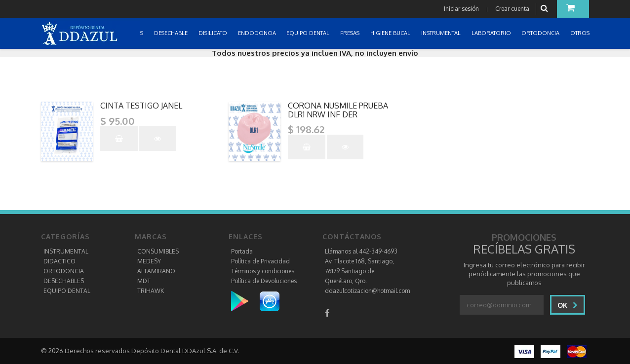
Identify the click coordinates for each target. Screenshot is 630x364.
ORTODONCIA (64, 271)
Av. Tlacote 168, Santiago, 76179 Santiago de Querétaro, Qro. (359, 271)
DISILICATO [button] (214, 33)
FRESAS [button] (351, 33)
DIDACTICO (59, 261)
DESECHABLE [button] (172, 33)
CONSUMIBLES (158, 251)
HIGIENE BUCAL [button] (391, 33)
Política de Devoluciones (264, 281)
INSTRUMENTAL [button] (442, 33)
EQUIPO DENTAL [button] (309, 33)
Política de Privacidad (260, 261)
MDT (144, 281)
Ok (568, 305)
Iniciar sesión (461, 9)
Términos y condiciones (263, 271)
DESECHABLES (64, 281)
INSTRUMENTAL (66, 251)
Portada (242, 251)
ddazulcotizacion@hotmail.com (367, 291)
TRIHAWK (151, 291)
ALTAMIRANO (156, 271)
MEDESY (149, 261)
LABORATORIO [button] (492, 33)
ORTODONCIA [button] (541, 33)
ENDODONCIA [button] (258, 33)
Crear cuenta (512, 9)
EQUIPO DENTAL (67, 291)
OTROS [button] (581, 33)
